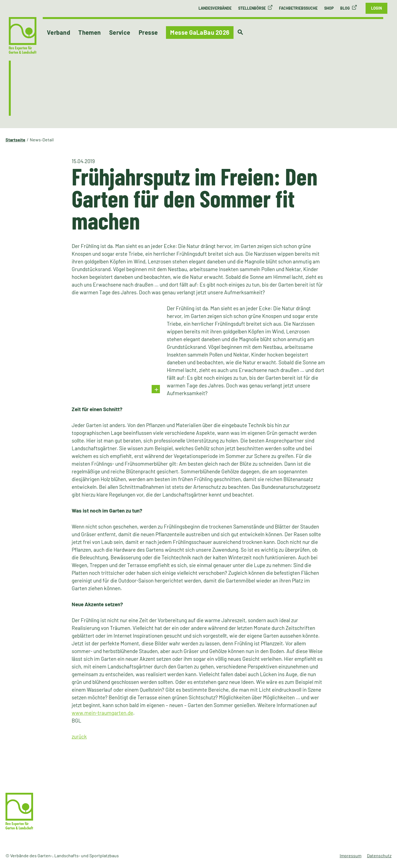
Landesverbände (215, 8)
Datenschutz (379, 855)
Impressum (351, 855)
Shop (329, 8)
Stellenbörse (252, 8)
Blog (345, 8)
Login (376, 8)
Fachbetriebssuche (298, 8)
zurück (79, 736)
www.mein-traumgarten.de (102, 713)
